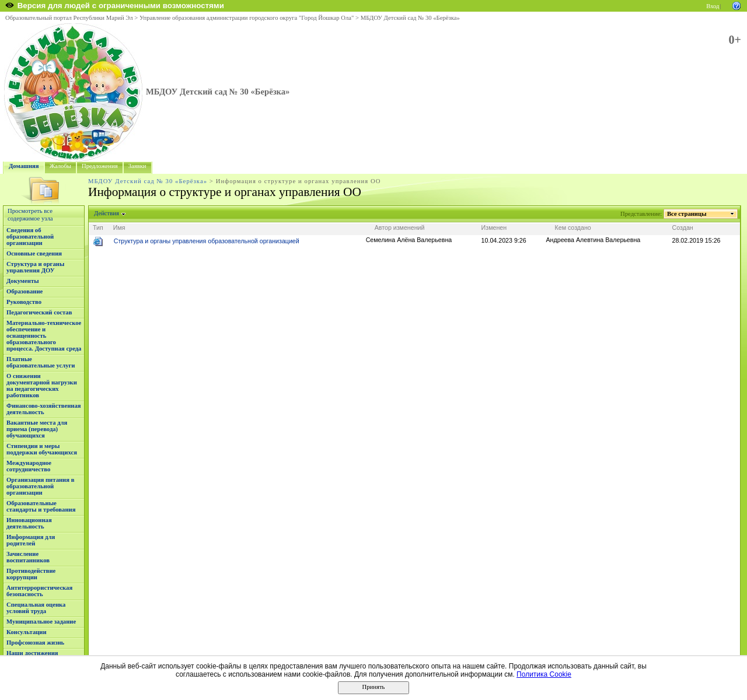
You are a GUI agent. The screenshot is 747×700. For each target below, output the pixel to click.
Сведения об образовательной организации (30, 237)
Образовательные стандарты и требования (41, 506)
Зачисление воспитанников (28, 557)
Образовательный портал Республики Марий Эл (69, 18)
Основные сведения (34, 253)
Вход (713, 6)
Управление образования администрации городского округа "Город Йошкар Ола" (247, 18)
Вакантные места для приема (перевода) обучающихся (37, 429)
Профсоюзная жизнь (35, 643)
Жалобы (60, 166)
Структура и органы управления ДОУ (35, 267)
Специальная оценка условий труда (36, 608)
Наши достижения (32, 653)
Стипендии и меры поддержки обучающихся (42, 449)
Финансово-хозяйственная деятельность (44, 409)
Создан (683, 228)
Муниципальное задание (41, 622)
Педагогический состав (39, 312)
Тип (98, 228)
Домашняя (24, 166)
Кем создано (573, 228)
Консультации (27, 632)
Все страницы (687, 214)
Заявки (137, 166)
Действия (107, 213)
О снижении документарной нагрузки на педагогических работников (42, 386)
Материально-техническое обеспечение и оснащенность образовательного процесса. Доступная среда (44, 336)
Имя (119, 228)
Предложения (100, 166)
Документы (23, 281)
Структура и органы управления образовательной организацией (207, 241)
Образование (25, 291)
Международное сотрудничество (29, 466)
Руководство (24, 302)
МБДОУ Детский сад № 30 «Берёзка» (410, 18)
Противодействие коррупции (31, 574)
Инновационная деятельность (29, 523)
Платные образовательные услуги (41, 362)
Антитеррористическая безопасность (39, 591)
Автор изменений (400, 228)
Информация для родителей (31, 540)
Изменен (494, 228)
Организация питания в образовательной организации (40, 486)
